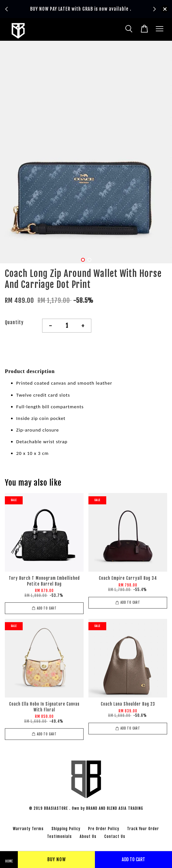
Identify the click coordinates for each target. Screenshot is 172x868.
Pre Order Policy (104, 829)
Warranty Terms (28, 829)
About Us (88, 836)
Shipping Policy (66, 829)
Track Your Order (143, 829)
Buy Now (57, 859)
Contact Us (115, 836)
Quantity (14, 322)
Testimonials (59, 836)
